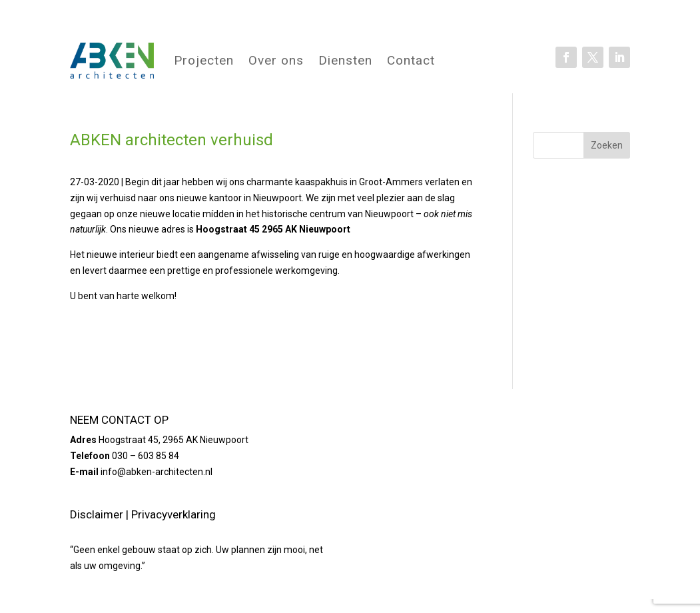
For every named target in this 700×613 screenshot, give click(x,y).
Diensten (345, 60)
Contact (411, 60)
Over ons (276, 60)
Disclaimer (97, 514)
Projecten (204, 60)
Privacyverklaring (174, 514)
